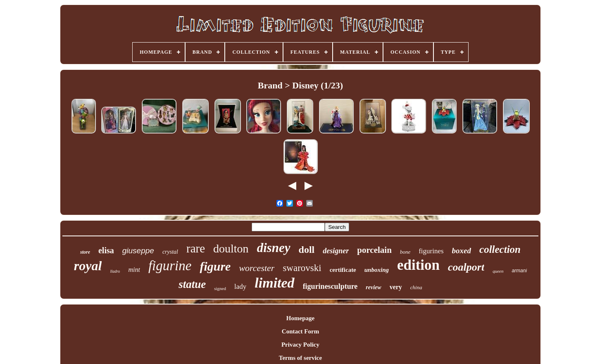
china (416, 287)
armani (519, 271)
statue (192, 284)
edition (418, 265)
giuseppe (138, 251)
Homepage (300, 318)
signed (220, 288)
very (396, 287)
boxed (462, 251)
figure (215, 266)
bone (405, 252)
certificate (343, 270)
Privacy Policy (300, 345)
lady (240, 287)
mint (134, 270)
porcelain (374, 250)
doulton (231, 249)
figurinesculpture (330, 286)
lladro (115, 271)
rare (196, 248)
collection (500, 249)
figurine (170, 266)
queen (498, 271)
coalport (466, 267)
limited (274, 283)
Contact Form (300, 331)
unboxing (377, 270)
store (85, 252)
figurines (431, 251)
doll (307, 250)
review (373, 287)
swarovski (302, 268)
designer (336, 251)
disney (274, 248)
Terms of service (300, 358)
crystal (170, 252)
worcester (257, 268)
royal (88, 266)
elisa (106, 250)
